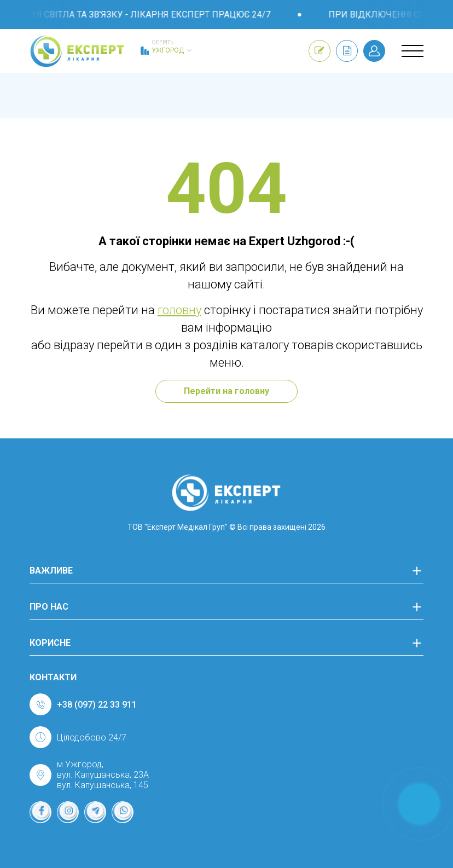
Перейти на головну (226, 391)
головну (179, 310)
